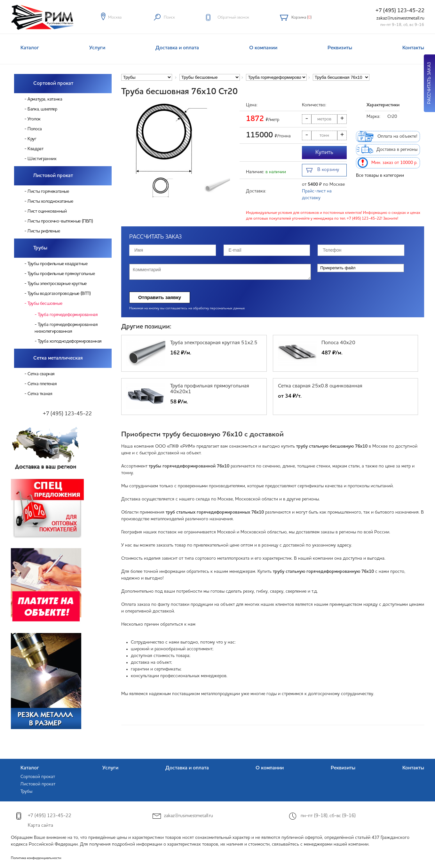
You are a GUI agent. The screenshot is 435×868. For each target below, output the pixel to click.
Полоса (35, 129)
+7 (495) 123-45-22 (400, 11)
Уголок (34, 119)
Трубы (40, 248)
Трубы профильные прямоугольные (61, 274)
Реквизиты (340, 48)
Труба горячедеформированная (68, 315)
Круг (32, 139)
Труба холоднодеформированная (70, 341)
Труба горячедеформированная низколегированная (66, 328)
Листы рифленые (44, 231)
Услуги (97, 48)
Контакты (413, 48)
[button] (226, 138)
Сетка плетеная (42, 384)
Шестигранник (42, 159)
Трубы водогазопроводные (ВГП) (59, 294)
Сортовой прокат (53, 84)
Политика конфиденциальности (36, 858)
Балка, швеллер (42, 109)
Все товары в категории (380, 175)
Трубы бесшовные (45, 304)
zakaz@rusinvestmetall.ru (400, 18)
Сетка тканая (40, 394)
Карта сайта (40, 826)
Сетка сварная (41, 374)
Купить (324, 152)
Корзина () (301, 17)
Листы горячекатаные (48, 191)
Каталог (30, 48)
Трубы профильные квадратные (57, 264)
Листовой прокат (53, 176)
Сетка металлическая (58, 358)
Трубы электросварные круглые (57, 284)
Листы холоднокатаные (50, 201)
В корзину (323, 170)
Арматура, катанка (45, 99)
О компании (263, 48)
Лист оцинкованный (47, 211)
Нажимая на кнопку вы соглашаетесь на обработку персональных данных (187, 308)
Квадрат (35, 149)
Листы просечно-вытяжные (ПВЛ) (60, 221)
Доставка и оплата (177, 48)
